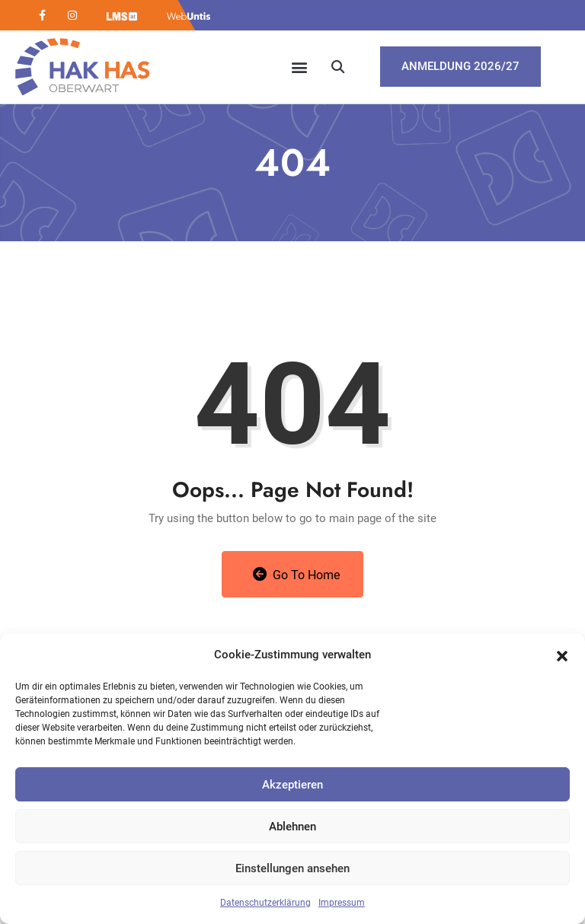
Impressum (342, 903)
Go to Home (297, 575)
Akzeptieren (292, 785)
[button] (562, 655)
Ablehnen (292, 827)
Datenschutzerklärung (265, 903)
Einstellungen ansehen (292, 868)
